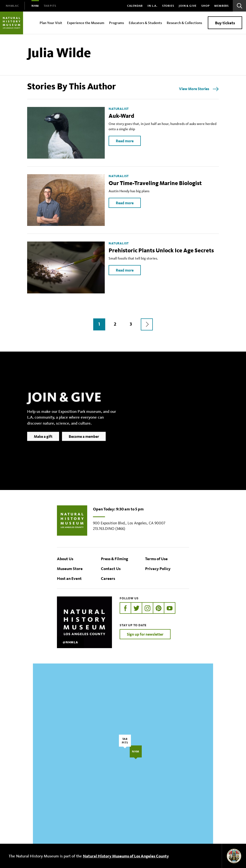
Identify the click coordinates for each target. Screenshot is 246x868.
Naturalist (119, 109)
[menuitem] (12, 6)
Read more (125, 141)
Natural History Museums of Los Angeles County (126, 856)
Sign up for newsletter (145, 634)
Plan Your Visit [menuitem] (51, 23)
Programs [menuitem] (117, 23)
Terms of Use (156, 559)
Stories (168, 6)
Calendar (135, 6)
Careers (108, 578)
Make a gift (43, 444)
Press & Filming (114, 559)
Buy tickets (225, 23)
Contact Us (111, 568)
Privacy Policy (158, 568)
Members (221, 6)
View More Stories (194, 89)
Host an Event (69, 578)
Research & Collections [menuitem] (184, 23)
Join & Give (188, 6)
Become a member (84, 444)
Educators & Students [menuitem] (145, 23)
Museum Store (70, 568)
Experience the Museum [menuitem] (86, 23)
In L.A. (152, 6)
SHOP (205, 6)
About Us (65, 559)
